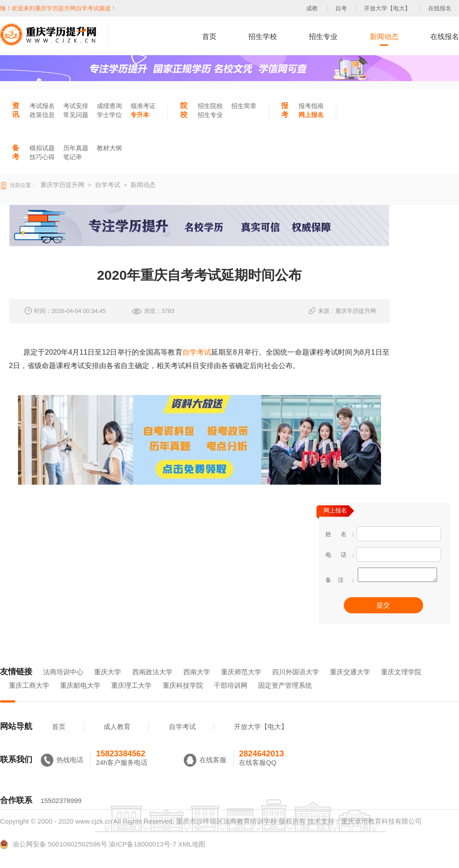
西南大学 (197, 684)
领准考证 (143, 106)
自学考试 (197, 352)
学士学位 (109, 115)
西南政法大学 (152, 684)
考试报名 (42, 106)
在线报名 (440, 8)
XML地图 (192, 857)
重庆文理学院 (401, 684)
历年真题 (76, 148)
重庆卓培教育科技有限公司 (381, 834)
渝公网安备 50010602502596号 (54, 857)
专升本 (140, 115)
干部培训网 (231, 698)
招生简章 (244, 106)
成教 (312, 8)
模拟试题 (42, 148)
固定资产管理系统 (285, 698)
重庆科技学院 (183, 698)
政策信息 (42, 115)
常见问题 (76, 115)
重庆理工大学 (131, 698)
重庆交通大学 (350, 684)
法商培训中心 (63, 684)
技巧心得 (42, 157)
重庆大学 (108, 684)
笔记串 (73, 157)
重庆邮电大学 (80, 698)
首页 (209, 37)
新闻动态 (384, 37)
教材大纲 (109, 148)
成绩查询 (109, 106)
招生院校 (210, 106)
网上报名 (311, 115)
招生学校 (263, 37)
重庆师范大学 (241, 684)
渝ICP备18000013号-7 (143, 857)
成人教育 (117, 739)
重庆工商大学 (29, 698)
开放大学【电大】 (387, 8)
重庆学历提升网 (61, 185)
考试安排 (76, 106)
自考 (341, 8)
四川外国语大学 (296, 684)
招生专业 (323, 37)
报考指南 (311, 106)
